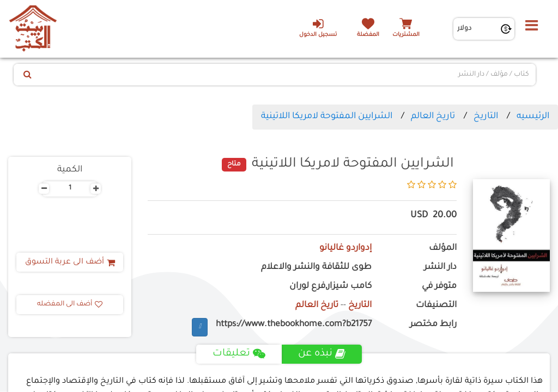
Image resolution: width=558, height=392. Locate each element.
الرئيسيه (533, 117)
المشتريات (406, 35)
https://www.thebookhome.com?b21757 (294, 325)
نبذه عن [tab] (322, 354)
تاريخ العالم (433, 117)
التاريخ (486, 117)
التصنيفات (436, 306)
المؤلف (443, 249)
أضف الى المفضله (70, 304)
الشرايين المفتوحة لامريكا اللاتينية (327, 117)
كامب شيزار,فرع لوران (330, 287)
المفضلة (368, 35)
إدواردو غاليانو (345, 249)
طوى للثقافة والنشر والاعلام (316, 268)
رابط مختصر (433, 325)
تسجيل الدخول (318, 28)
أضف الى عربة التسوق (70, 262)
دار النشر (440, 268)
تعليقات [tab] (239, 354)
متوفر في (439, 287)
